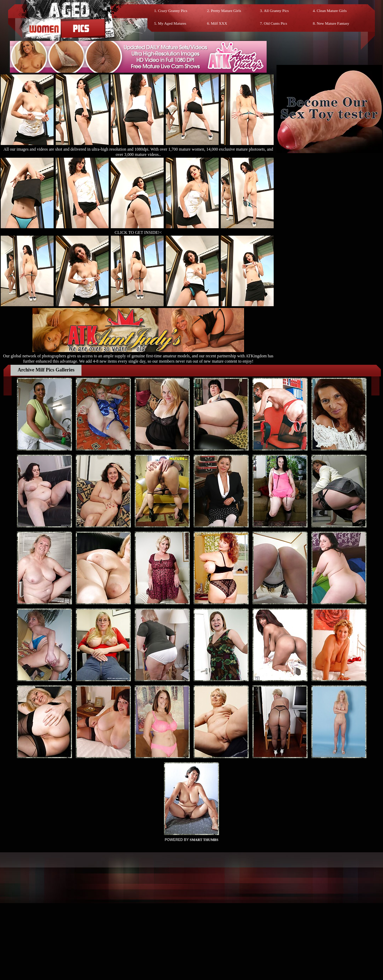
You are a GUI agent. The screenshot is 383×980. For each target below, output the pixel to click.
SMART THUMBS (204, 840)
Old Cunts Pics (275, 23)
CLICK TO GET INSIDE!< (138, 232)
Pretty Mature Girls (226, 11)
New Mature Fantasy (333, 23)
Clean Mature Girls (332, 11)
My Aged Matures (172, 23)
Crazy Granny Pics (173, 11)
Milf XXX (219, 23)
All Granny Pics (276, 11)
